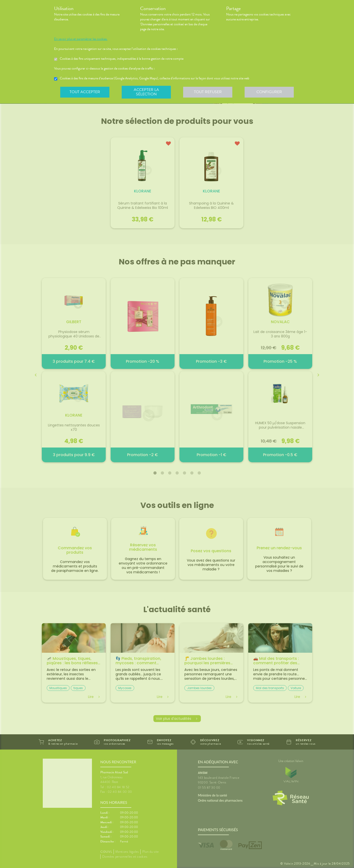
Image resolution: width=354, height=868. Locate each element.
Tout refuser (208, 92)
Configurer (269, 92)
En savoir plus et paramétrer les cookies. (81, 39)
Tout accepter (85, 92)
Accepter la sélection (146, 92)
